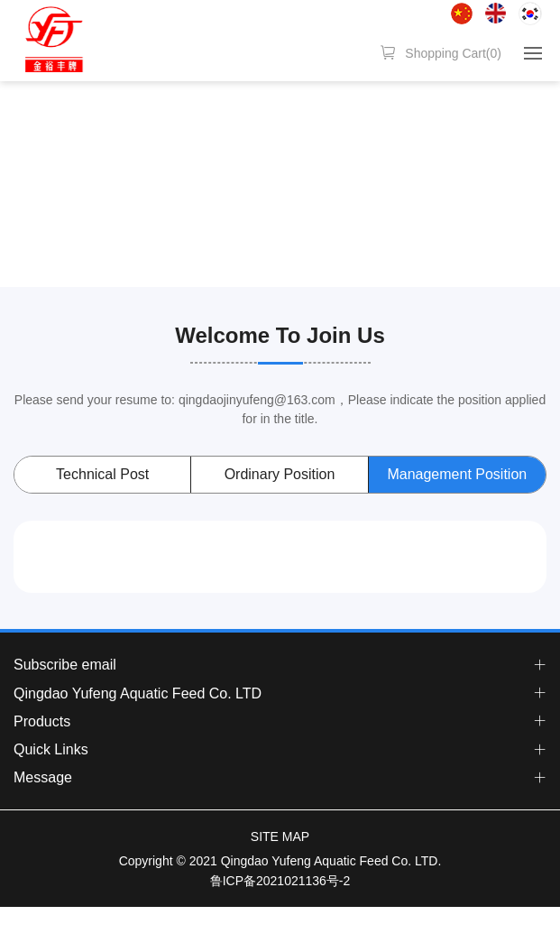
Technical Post (102, 474)
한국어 (530, 14)
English (496, 13)
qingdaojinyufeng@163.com (257, 400)
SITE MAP (280, 836)
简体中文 (462, 14)
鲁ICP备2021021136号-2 (280, 881)
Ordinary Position (280, 474)
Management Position (457, 474)
